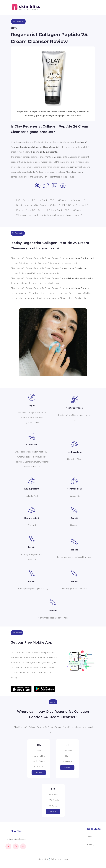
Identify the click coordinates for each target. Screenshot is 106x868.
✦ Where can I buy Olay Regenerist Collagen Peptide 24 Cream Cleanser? (48, 215)
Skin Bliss (16, 831)
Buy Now (39, 772)
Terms (90, 836)
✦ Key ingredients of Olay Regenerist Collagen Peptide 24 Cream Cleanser (48, 210)
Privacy (91, 844)
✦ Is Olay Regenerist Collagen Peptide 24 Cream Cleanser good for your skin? (49, 200)
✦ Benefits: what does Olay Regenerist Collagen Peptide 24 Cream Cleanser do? (51, 205)
